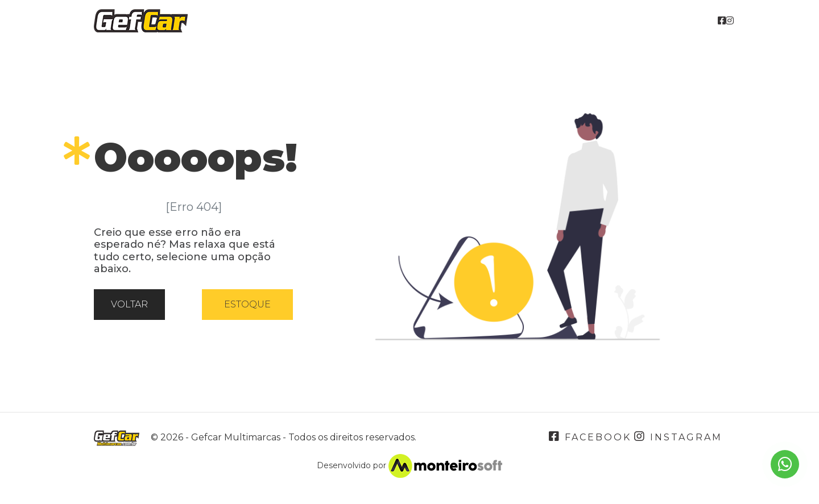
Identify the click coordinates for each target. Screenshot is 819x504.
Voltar (129, 304)
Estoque (247, 304)
